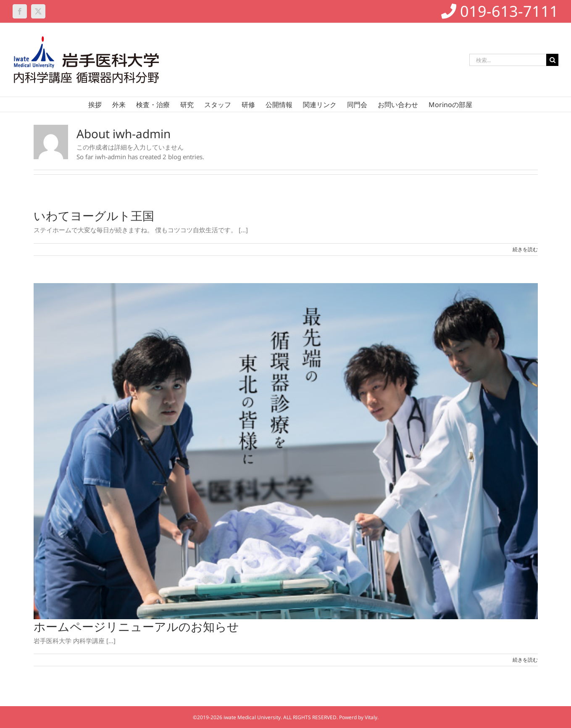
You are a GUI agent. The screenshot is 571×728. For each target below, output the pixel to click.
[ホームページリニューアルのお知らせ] (286, 451)
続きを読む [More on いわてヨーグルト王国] (525, 249)
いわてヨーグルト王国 (94, 216)
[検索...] (508, 60)
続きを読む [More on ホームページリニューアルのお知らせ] (525, 660)
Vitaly (371, 717)
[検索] (552, 60)
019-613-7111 (500, 11)
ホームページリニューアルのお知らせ (136, 626)
